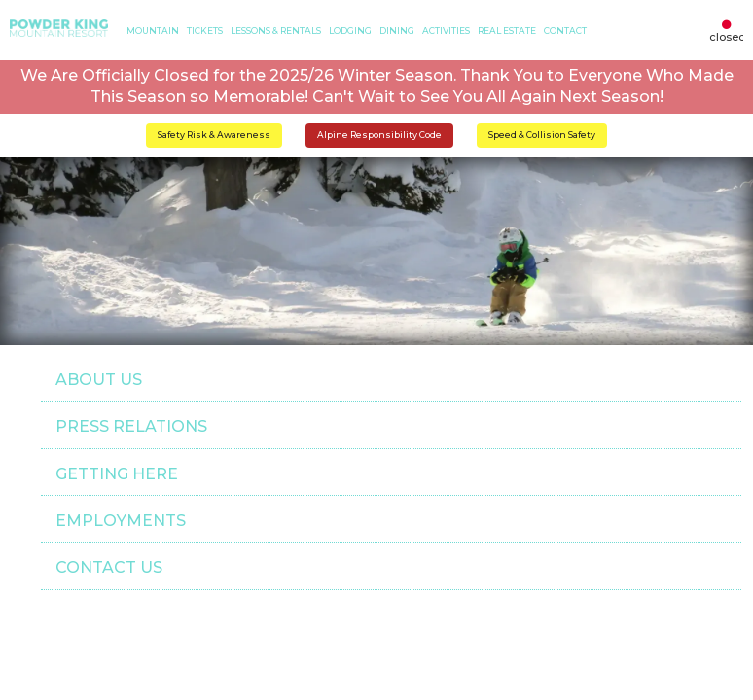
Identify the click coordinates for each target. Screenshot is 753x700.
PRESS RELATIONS (131, 426)
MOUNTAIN (153, 31)
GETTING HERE (117, 474)
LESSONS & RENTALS (276, 31)
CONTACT (565, 31)
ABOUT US (99, 380)
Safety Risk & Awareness (214, 135)
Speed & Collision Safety (542, 135)
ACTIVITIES (446, 31)
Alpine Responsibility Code (379, 135)
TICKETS (205, 31)
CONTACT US (109, 567)
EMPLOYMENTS (121, 521)
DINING (397, 31)
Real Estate (507, 31)
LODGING (350, 31)
